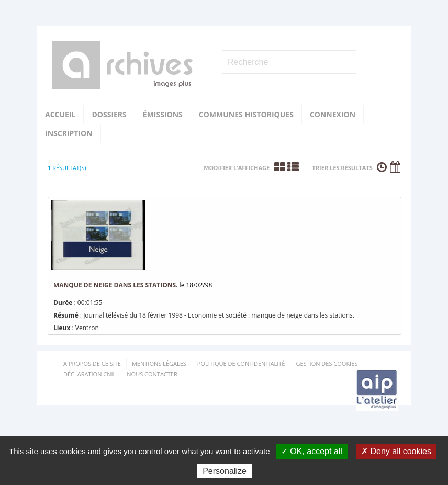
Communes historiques (246, 114)
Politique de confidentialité (241, 363)
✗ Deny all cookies (396, 451)
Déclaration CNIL (89, 374)
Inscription (69, 133)
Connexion (333, 114)
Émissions (163, 114)
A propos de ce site (92, 363)
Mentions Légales (159, 363)
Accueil (60, 114)
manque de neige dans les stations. (115, 285)
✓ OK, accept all (312, 451)
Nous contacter (152, 374)
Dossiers (109, 114)
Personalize (225, 471)
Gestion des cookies (327, 363)
